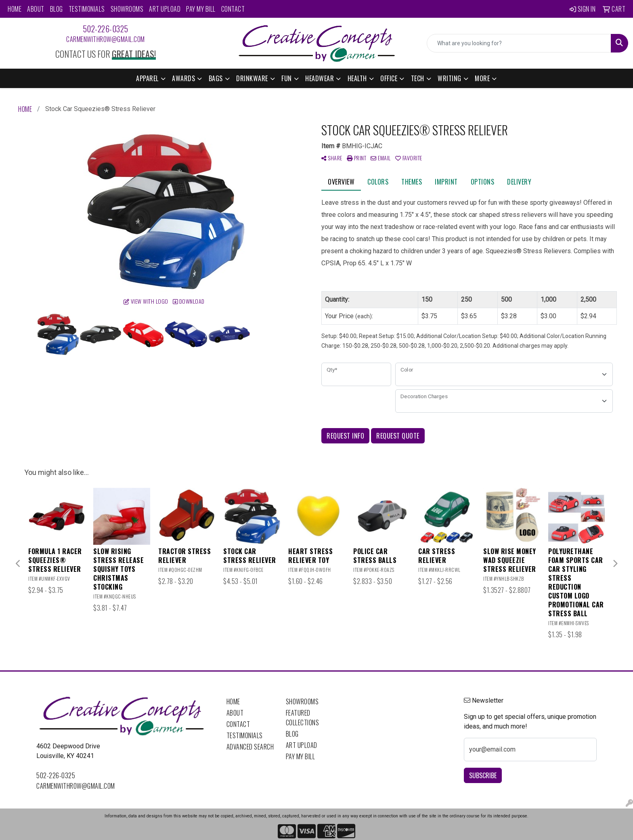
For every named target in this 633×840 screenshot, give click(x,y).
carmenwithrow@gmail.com (106, 39)
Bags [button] (216, 78)
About (36, 9)
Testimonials (87, 9)
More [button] (482, 78)
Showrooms (127, 9)
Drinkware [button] (252, 78)
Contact (233, 9)
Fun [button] (287, 78)
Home (15, 9)
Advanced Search (250, 747)
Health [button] (357, 78)
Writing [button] (450, 78)
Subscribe (483, 775)
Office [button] (389, 78)
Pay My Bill (201, 9)
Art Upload (165, 9)
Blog (57, 9)
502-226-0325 (106, 29)
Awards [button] (183, 78)
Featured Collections (303, 718)
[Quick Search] (519, 43)
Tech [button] (418, 78)
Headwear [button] (320, 78)
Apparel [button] (147, 78)
